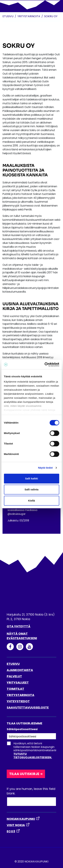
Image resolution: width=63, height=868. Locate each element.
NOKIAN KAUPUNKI (21, 819)
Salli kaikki (32, 478)
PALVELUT (14, 676)
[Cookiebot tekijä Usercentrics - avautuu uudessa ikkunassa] (45, 364)
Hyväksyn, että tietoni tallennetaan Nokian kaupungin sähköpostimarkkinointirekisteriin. (32, 750)
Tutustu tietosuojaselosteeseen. (33, 756)
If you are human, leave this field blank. (31, 791)
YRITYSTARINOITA (20, 695)
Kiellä (31, 501)
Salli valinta (32, 489)
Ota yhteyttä (19, 626)
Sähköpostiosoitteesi (22, 729)
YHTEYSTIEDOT (18, 701)
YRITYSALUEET (18, 682)
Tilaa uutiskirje (24, 774)
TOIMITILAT (15, 689)
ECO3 (11, 831)
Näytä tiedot (45, 468)
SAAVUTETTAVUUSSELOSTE (28, 707)
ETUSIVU (13, 664)
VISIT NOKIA (16, 825)
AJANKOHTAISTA (20, 670)
